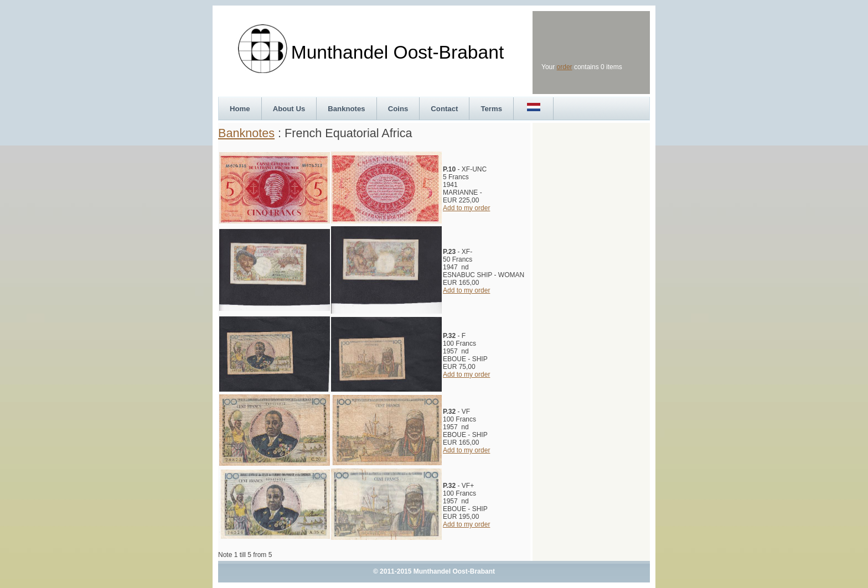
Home (240, 109)
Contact (444, 109)
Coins (398, 109)
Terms (491, 109)
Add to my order (466, 208)
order (565, 67)
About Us (289, 109)
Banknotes (346, 109)
